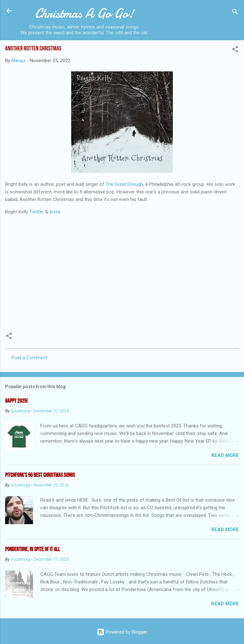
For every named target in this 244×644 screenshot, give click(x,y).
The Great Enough (124, 184)
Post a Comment (29, 358)
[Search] (235, 13)
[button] (235, 50)
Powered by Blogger (122, 632)
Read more (225, 455)
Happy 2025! (16, 401)
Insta (55, 212)
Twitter (37, 212)
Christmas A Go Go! (84, 13)
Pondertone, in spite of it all (33, 549)
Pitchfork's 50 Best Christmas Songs (40, 475)
